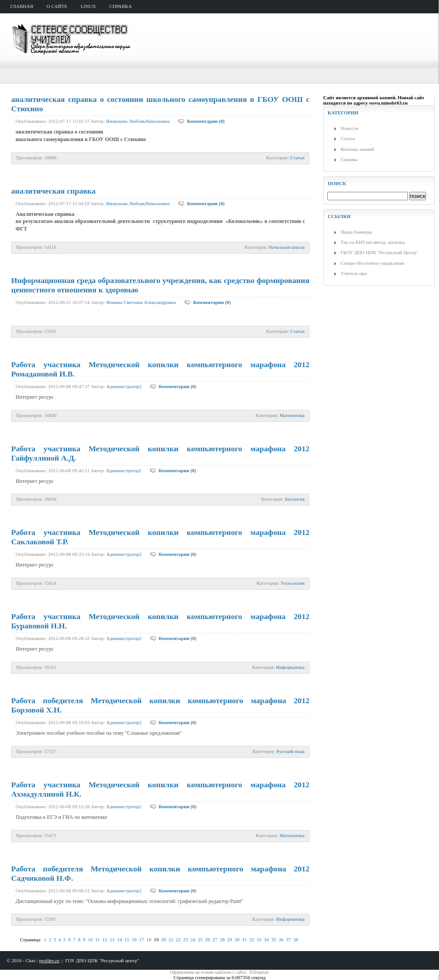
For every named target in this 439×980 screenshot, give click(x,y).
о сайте (57, 6)
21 (171, 940)
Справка (349, 159)
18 (149, 940)
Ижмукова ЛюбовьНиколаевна (138, 121)
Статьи (297, 158)
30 (237, 940)
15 (127, 940)
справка (121, 6)
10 (90, 940)
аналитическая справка (53, 191)
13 (112, 940)
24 (193, 940)
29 (230, 940)
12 (105, 940)
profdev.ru (49, 960)
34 (266, 940)
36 (281, 940)
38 (296, 940)
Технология (293, 583)
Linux (88, 6)
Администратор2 (124, 386)
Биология (295, 499)
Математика (292, 415)
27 (215, 940)
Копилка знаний (357, 149)
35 (274, 940)
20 (164, 940)
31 (244, 940)
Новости (350, 128)
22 (178, 940)
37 (288, 940)
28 (222, 940)
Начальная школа (287, 247)
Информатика (290, 667)
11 (98, 940)
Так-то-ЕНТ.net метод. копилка (373, 242)
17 (141, 940)
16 (134, 940)
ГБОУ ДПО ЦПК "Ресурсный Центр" (379, 252)
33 (259, 940)
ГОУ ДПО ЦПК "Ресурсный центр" (102, 960)
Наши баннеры (356, 232)
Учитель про (354, 273)
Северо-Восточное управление (372, 263)
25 (200, 940)
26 (208, 940)
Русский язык (291, 751)
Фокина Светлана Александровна (141, 302)
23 (185, 940)
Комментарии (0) (206, 121)
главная (22, 6)
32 (252, 940)
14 (120, 940)
